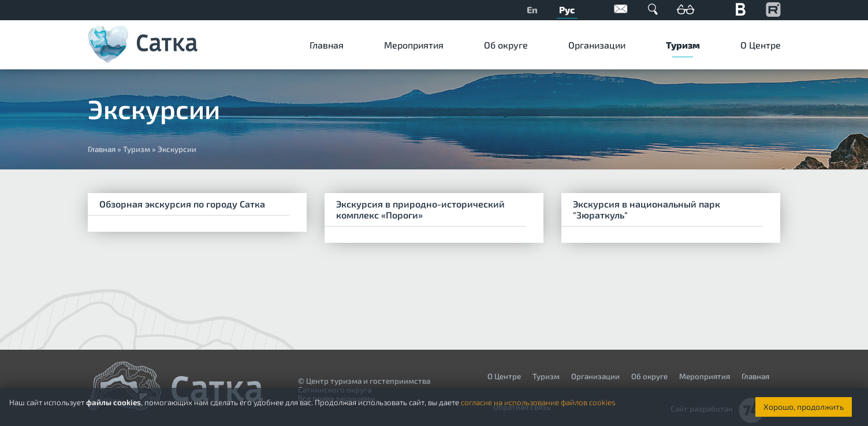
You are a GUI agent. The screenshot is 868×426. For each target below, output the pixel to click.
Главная (327, 45)
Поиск (653, 9)
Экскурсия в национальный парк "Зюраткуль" (647, 209)
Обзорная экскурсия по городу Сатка (182, 204)
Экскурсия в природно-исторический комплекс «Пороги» (420, 209)
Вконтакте (741, 9)
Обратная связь (621, 9)
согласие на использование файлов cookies (538, 402)
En (532, 10)
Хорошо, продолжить (804, 407)
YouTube (773, 9)
